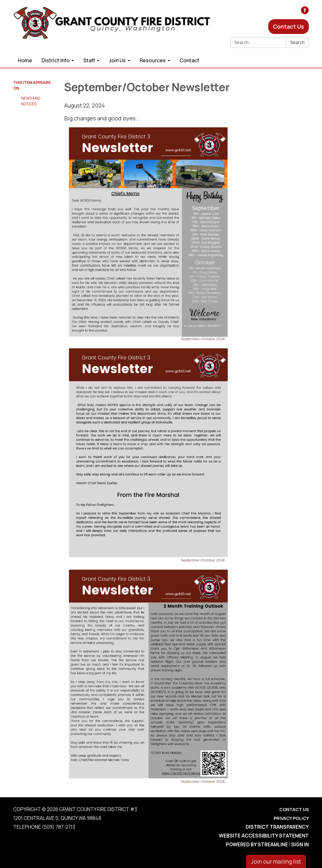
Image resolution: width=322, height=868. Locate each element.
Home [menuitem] (25, 60)
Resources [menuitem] (153, 60)
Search (297, 42)
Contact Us (289, 26)
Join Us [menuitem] (117, 60)
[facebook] (305, 12)
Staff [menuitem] (89, 60)
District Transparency (277, 827)
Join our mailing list (276, 861)
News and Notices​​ (31, 101)
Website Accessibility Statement (264, 836)
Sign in (300, 845)
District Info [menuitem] (56, 60)
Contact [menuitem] (189, 60)
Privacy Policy (291, 818)
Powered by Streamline (257, 845)
